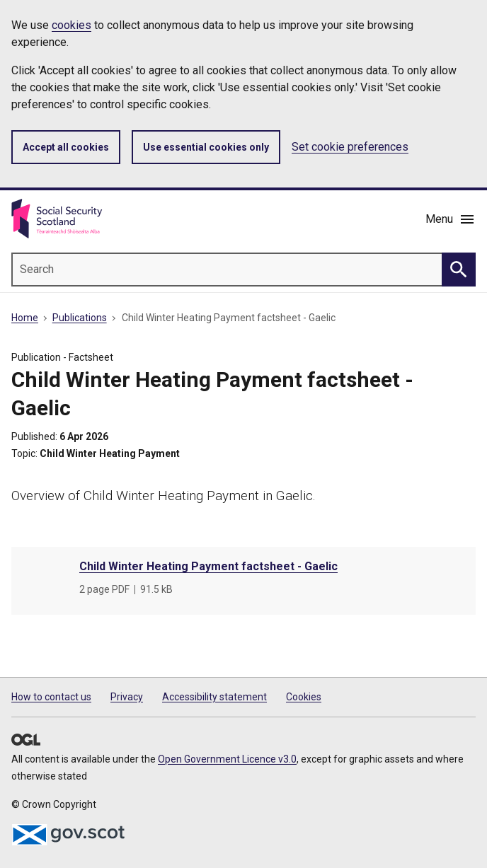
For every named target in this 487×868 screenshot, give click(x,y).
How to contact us (51, 697)
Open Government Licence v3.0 (227, 759)
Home (25, 318)
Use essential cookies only (206, 147)
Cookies (304, 697)
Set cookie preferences (350, 147)
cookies (71, 25)
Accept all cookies (66, 147)
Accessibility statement (214, 697)
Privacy (127, 697)
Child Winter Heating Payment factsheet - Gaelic (208, 566)
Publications (80, 318)
